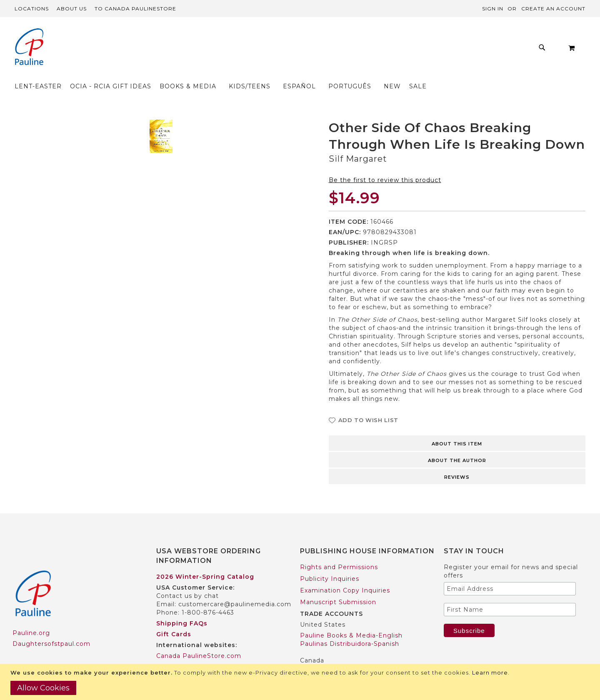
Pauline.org (31, 617)
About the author (457, 444)
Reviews (457, 461)
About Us (72, 9)
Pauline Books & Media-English (351, 619)
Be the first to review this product (385, 164)
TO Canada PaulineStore (135, 9)
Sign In (493, 9)
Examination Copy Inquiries (345, 574)
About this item (457, 427)
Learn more (490, 672)
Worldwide (174, 650)
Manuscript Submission (338, 586)
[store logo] (29, 48)
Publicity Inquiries (330, 562)
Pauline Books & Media (338, 655)
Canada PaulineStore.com (199, 640)
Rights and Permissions (339, 551)
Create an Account (553, 9)
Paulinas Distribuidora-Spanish (350, 627)
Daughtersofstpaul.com (51, 628)
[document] (301, 682)
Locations (32, 9)
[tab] (457, 426)
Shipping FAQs (182, 607)
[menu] (323, 50)
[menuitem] (132, 50)
